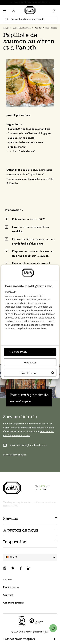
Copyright (8, 595)
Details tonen (37, 373)
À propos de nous (21, 530)
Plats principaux (52, 28)
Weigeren (30, 363)
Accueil (6, 28)
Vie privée (8, 580)
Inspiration (15, 542)
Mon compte (13, 10)
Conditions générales (13, 603)
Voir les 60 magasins (20, 401)
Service (11, 518)
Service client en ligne (15, 455)
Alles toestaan (31, 352)
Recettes (38, 28)
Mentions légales (11, 587)
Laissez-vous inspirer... (22, 28)
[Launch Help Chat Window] (53, 628)
